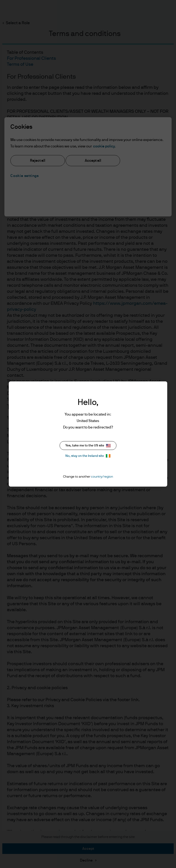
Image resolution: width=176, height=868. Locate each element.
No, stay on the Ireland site (88, 456)
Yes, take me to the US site (88, 446)
